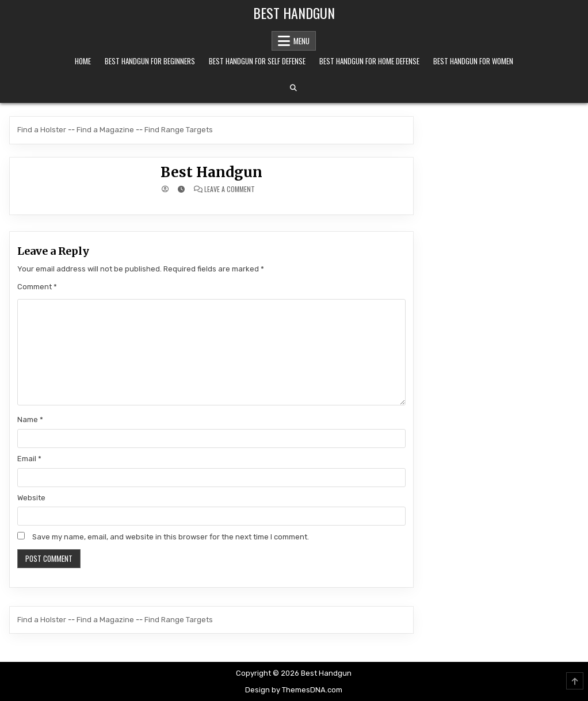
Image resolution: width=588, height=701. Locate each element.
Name (30, 420)
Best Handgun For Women (473, 61)
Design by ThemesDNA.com (294, 690)
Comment (37, 287)
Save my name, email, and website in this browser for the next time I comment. (171, 537)
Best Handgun (294, 13)
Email (29, 459)
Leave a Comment (230, 189)
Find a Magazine (105, 130)
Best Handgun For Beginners (150, 61)
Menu (301, 41)
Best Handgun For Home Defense (369, 61)
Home (83, 61)
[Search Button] (293, 88)
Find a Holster (42, 130)
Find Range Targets (179, 130)
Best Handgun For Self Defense (257, 61)
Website (31, 498)
